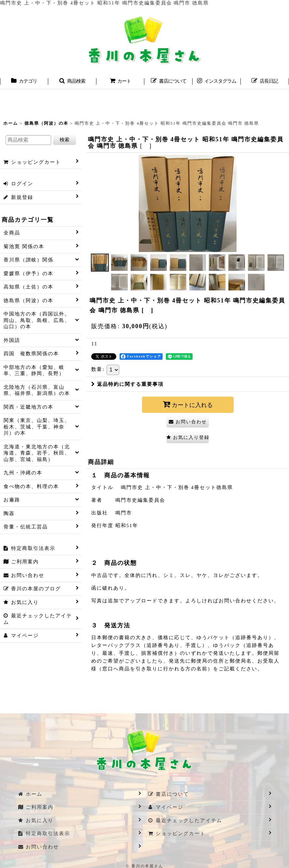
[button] (72, 82)
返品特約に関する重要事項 (127, 384)
